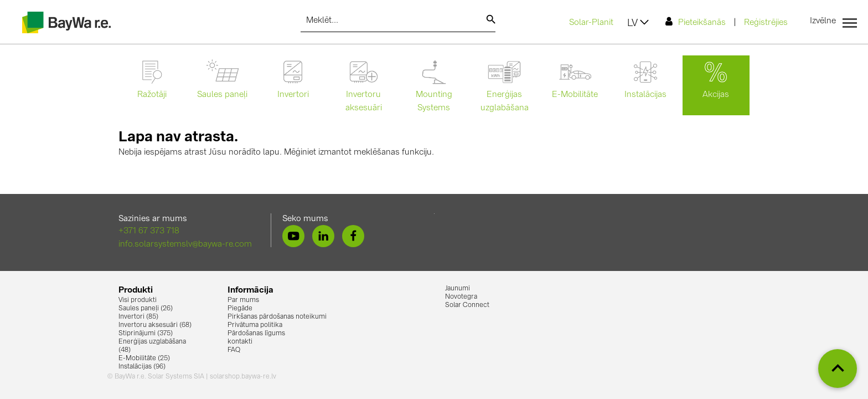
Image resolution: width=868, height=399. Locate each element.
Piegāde (240, 309)
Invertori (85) (138, 317)
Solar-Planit (591, 23)
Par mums (243, 300)
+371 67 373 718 (149, 231)
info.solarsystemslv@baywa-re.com (185, 245)
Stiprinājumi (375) (146, 334)
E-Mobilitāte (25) (144, 359)
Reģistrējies (766, 23)
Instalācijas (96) (142, 367)
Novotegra (461, 297)
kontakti (240, 342)
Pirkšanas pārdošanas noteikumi (277, 317)
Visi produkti (138, 300)
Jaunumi (458, 289)
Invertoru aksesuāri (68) (155, 325)
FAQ (234, 350)
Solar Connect (467, 305)
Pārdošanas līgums (256, 334)
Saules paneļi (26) (146, 309)
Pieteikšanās (696, 22)
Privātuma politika (255, 325)
